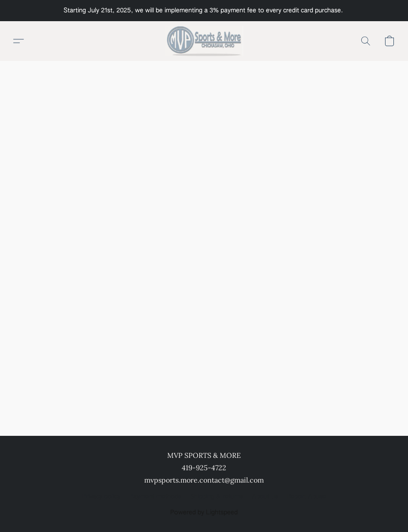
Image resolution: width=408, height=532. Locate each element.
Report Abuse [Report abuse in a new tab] (306, 497)
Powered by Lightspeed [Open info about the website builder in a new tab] (204, 513)
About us (265, 497)
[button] (204, 41)
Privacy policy (101, 497)
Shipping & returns (217, 497)
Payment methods (155, 497)
